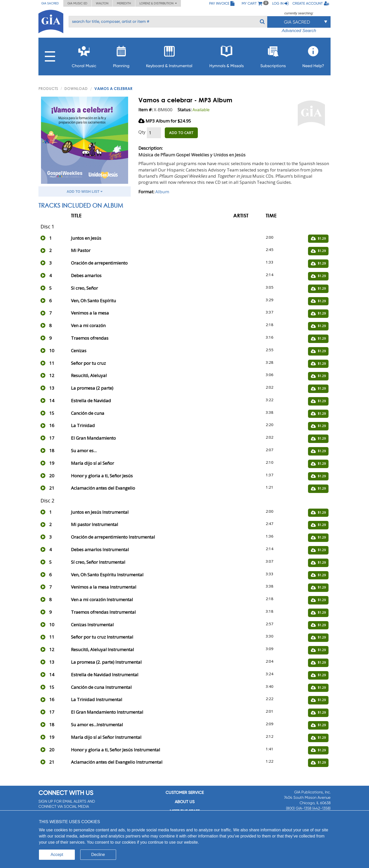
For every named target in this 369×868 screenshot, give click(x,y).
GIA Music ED (77, 3)
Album (162, 192)
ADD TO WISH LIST (85, 191)
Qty (142, 132)
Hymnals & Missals (227, 55)
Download (76, 88)
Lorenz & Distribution (158, 3)
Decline (98, 855)
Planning (121, 55)
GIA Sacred (50, 3)
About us (185, 802)
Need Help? (313, 55)
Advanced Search (299, 31)
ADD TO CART (181, 133)
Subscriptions (273, 55)
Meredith (124, 3)
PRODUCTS (48, 88)
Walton (102, 3)
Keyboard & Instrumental (169, 55)
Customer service (185, 793)
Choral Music (84, 55)
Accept (57, 855)
